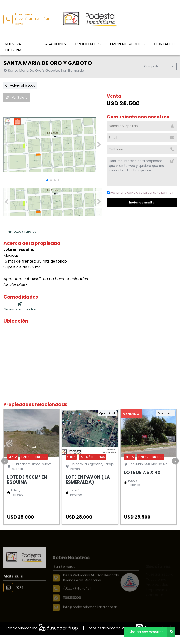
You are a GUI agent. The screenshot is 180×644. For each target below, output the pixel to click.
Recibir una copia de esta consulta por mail (140, 193)
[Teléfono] (142, 149)
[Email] (142, 138)
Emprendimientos (127, 44)
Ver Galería (17, 98)
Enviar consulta (142, 202)
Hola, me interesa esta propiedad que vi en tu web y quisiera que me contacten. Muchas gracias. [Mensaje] (142, 171)
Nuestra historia (13, 47)
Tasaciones (54, 44)
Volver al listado (20, 85)
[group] (53, 144)
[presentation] (5, 461)
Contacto (165, 44)
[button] (99, 144)
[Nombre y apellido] (142, 126)
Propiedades (88, 44)
